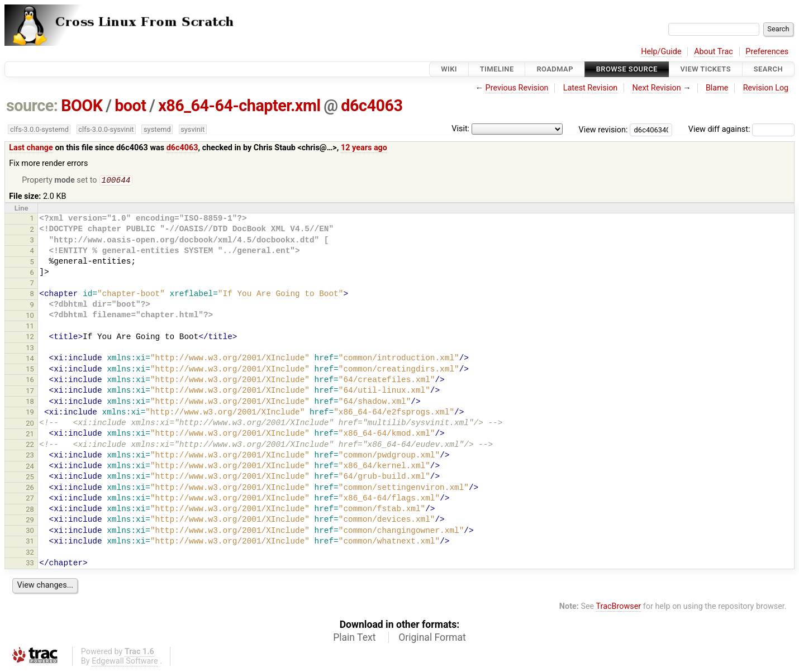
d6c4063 (372, 106)
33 (30, 564)
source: (32, 106)
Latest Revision (591, 88)
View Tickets (706, 69)
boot (130, 106)
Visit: (460, 129)
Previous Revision (517, 88)
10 (30, 316)
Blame (717, 88)
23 (30, 456)
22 (30, 445)
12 (30, 338)
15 (30, 370)
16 (30, 381)
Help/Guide (661, 52)
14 (30, 359)
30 (30, 532)
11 (30, 327)
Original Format (432, 638)
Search (768, 69)
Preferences (767, 52)
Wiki (449, 69)
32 (30, 553)
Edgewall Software (125, 662)
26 (30, 488)
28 (30, 510)
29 (30, 521)
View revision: (603, 129)
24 (30, 467)
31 (30, 542)
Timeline (497, 69)
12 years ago (364, 148)
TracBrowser (619, 607)
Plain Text (354, 638)
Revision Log (766, 88)
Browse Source (627, 69)
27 (30, 499)
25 (30, 478)
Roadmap (555, 69)
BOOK (82, 106)
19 (30, 413)
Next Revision (656, 88)
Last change (31, 148)
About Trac (714, 52)
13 (30, 349)
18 (30, 402)
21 (30, 435)
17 (30, 392)
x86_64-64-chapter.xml (239, 106)
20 (30, 424)
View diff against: (741, 129)
